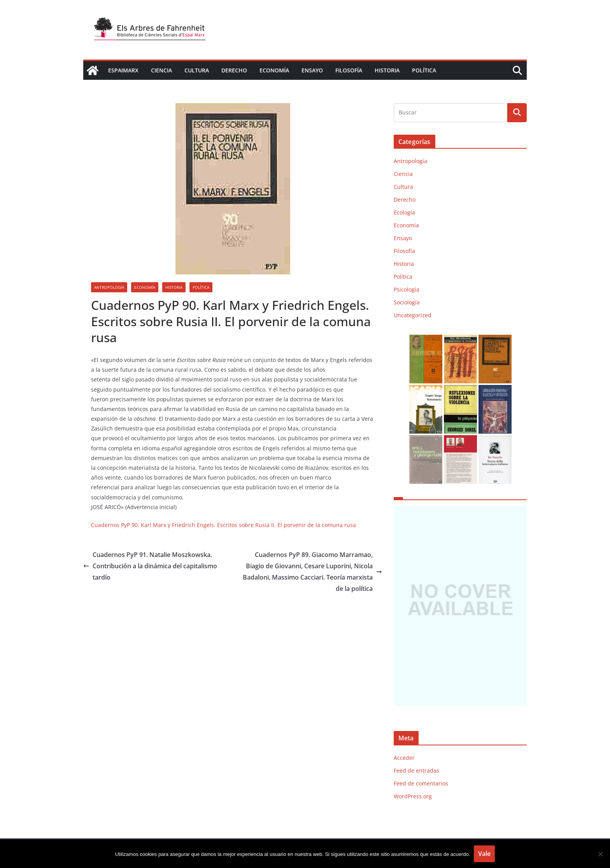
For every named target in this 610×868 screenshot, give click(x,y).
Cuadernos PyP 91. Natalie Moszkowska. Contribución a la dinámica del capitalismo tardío (150, 566)
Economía (274, 70)
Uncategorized (413, 315)
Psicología (407, 289)
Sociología (407, 302)
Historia (387, 70)
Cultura (197, 70)
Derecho (234, 70)
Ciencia (161, 70)
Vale (484, 854)
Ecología (404, 212)
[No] (600, 854)
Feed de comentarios (421, 783)
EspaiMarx (123, 70)
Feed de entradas (416, 770)
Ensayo (312, 70)
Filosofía (349, 70)
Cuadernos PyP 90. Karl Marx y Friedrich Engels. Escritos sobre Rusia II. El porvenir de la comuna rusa (223, 525)
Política (424, 70)
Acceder (404, 758)
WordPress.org (413, 796)
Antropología (109, 287)
